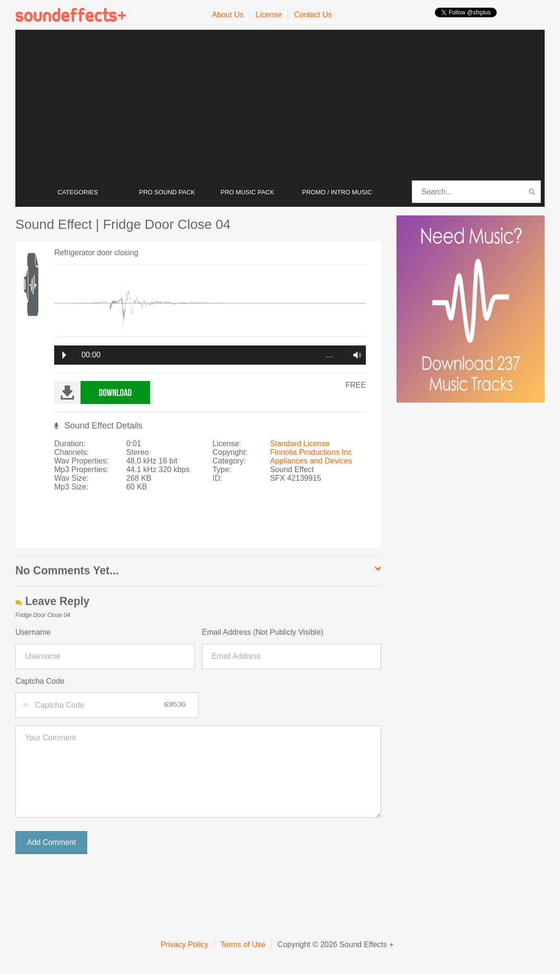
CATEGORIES (78, 192)
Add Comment (51, 842)
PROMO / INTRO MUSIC (337, 192)
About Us (228, 15)
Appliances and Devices (311, 461)
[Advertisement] (280, 106)
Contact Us (313, 15)
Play (64, 355)
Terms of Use (243, 944)
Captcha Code (40, 681)
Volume (355, 355)
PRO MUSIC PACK (247, 192)
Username (33, 632)
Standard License (300, 444)
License (269, 15)
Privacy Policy (185, 944)
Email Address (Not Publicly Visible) (262, 632)
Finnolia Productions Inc (311, 452)
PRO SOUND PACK (167, 192)
